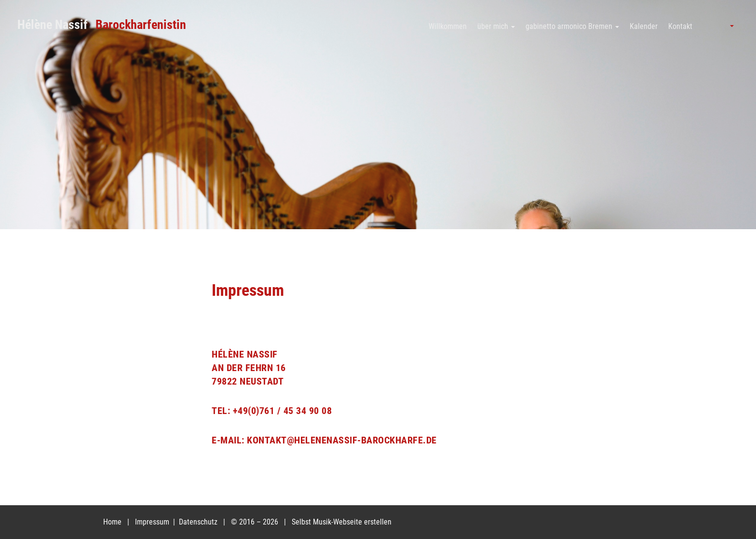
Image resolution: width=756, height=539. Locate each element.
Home (112, 522)
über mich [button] (496, 26)
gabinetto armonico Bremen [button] (572, 26)
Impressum (153, 522)
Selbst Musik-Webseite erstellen (342, 522)
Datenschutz (199, 522)
